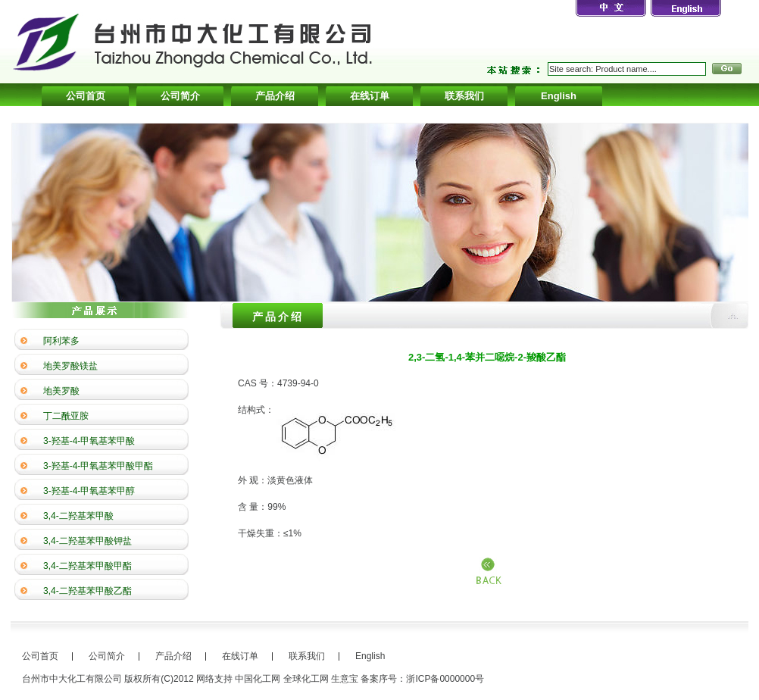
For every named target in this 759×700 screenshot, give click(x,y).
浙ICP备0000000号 (445, 679)
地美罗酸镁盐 (70, 366)
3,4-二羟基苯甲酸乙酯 (87, 591)
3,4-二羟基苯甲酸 (78, 516)
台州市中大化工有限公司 (72, 679)
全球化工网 (306, 679)
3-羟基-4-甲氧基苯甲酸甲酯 (98, 466)
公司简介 (180, 96)
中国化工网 (258, 679)
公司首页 (86, 96)
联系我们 (464, 96)
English (559, 96)
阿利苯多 (61, 341)
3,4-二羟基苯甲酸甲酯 (87, 566)
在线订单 (370, 96)
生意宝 (345, 679)
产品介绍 (275, 96)
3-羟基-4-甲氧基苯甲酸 (89, 441)
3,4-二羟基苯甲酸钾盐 (87, 541)
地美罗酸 (61, 391)
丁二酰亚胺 (66, 416)
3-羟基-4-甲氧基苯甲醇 (89, 491)
